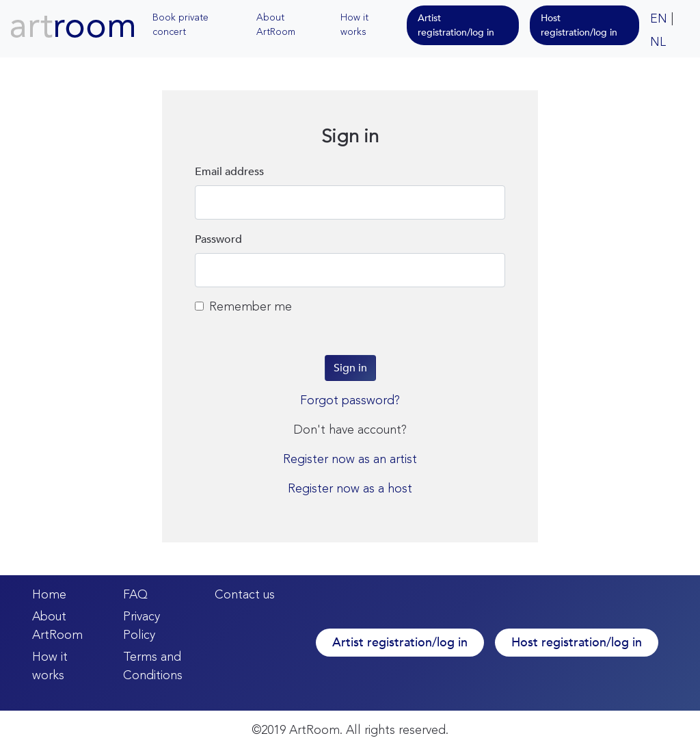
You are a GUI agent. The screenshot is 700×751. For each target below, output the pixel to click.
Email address (229, 172)
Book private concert (180, 25)
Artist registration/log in (456, 25)
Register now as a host (350, 489)
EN (659, 19)
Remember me (243, 307)
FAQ (135, 595)
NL (658, 42)
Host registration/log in (579, 25)
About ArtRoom (276, 25)
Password (218, 239)
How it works (354, 25)
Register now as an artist (350, 460)
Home (49, 595)
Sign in (350, 368)
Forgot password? (350, 401)
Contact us (245, 595)
